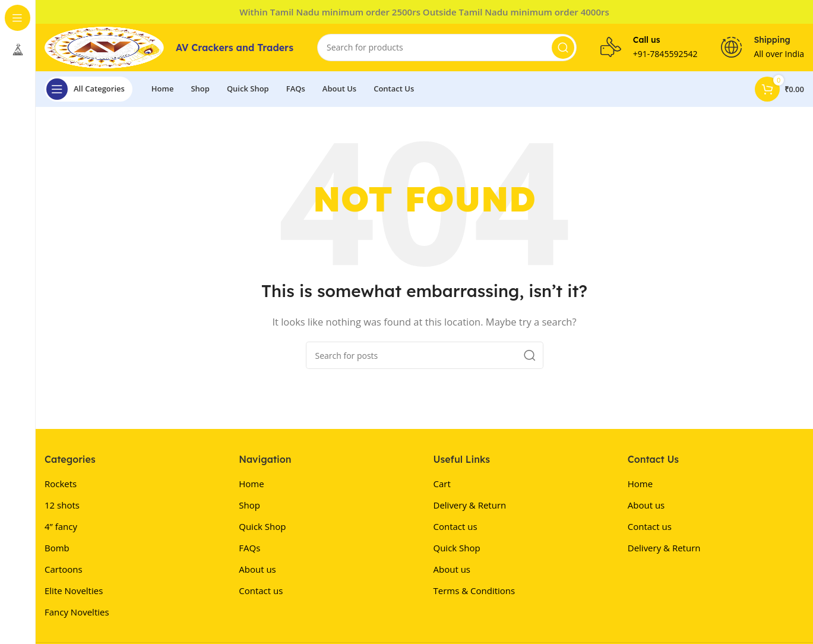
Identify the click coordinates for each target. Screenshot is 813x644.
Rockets (61, 484)
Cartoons (64, 569)
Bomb (57, 548)
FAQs (249, 548)
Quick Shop (262, 526)
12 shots (62, 505)
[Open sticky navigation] (88, 89)
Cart (442, 484)
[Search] (447, 48)
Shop (249, 505)
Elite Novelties (74, 591)
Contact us (261, 591)
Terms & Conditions (474, 591)
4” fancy (61, 526)
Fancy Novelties (77, 612)
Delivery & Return (470, 505)
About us (257, 569)
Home (251, 484)
